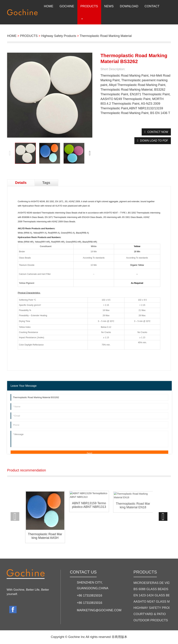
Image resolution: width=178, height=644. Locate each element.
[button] (90, 153)
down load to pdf (154, 141)
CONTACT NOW (158, 132)
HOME (12, 36)
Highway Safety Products (59, 36)
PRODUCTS (29, 36)
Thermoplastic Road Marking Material (106, 36)
